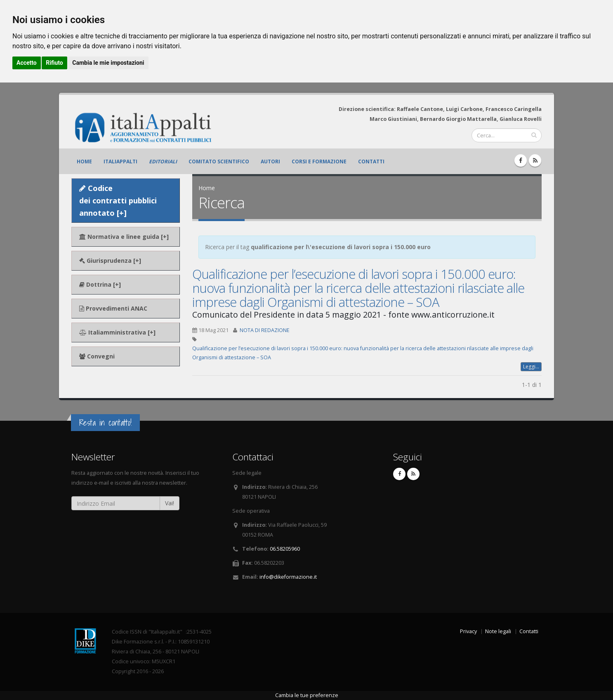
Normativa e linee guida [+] (124, 237)
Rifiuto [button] (54, 63)
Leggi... (531, 366)
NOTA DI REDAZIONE (265, 330)
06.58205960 (285, 549)
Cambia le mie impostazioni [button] (108, 63)
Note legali (498, 631)
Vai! (170, 503)
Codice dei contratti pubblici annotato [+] (118, 200)
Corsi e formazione (319, 161)
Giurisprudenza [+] (110, 260)
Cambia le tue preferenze (307, 695)
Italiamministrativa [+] (117, 332)
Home (84, 161)
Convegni (97, 356)
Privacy (468, 631)
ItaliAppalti (120, 161)
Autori (270, 161)
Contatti (371, 161)
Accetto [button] (27, 63)
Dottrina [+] (100, 284)
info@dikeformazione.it (288, 577)
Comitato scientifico (219, 161)
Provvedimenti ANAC (113, 308)
